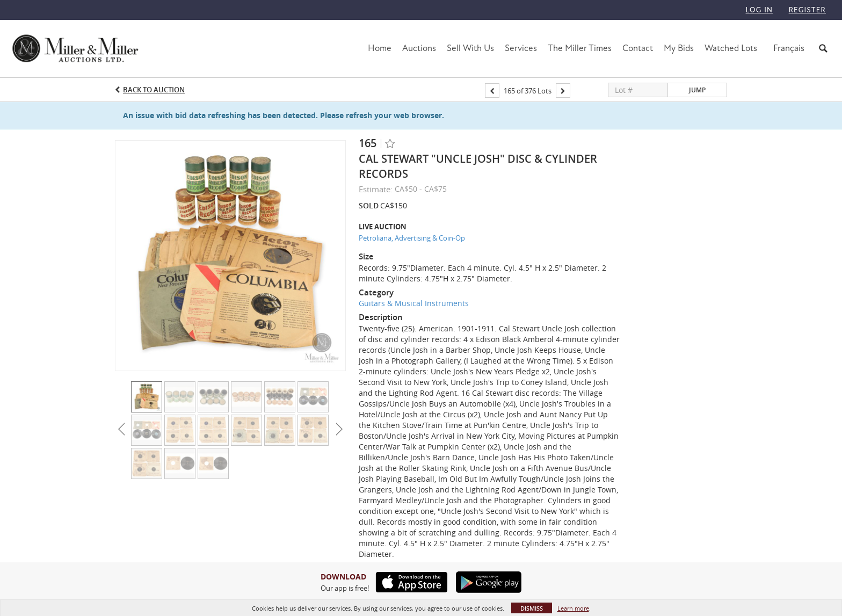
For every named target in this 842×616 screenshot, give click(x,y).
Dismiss (532, 608)
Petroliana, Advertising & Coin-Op (412, 238)
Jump (697, 90)
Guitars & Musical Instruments (414, 303)
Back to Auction (154, 90)
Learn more (573, 608)
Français (789, 48)
